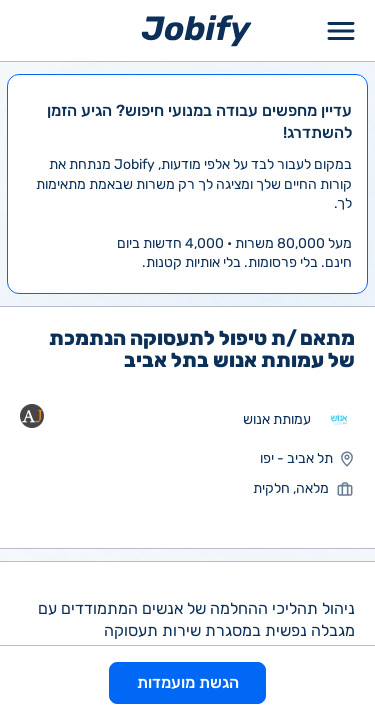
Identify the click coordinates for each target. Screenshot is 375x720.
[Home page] (196, 29)
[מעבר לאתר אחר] (339, 420)
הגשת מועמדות (188, 682)
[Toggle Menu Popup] (341, 30)
